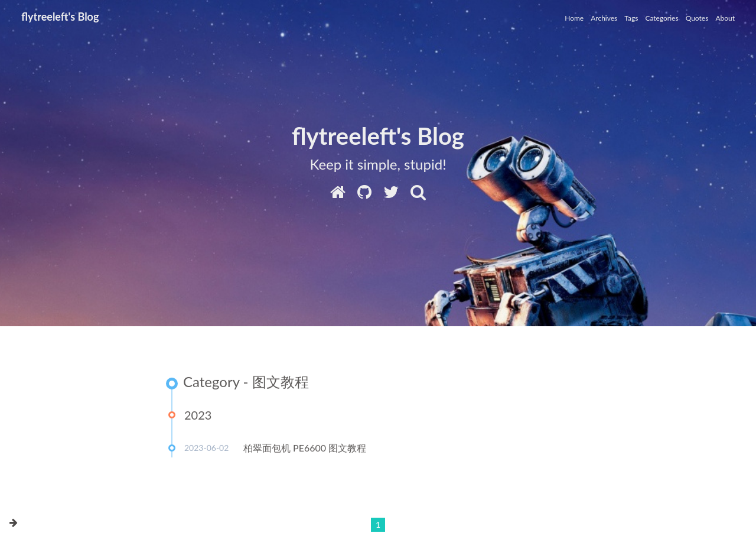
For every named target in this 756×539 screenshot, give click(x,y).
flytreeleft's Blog (60, 17)
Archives (604, 18)
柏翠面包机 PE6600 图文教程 (305, 448)
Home (574, 18)
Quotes (697, 18)
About (725, 18)
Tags (631, 18)
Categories (661, 18)
